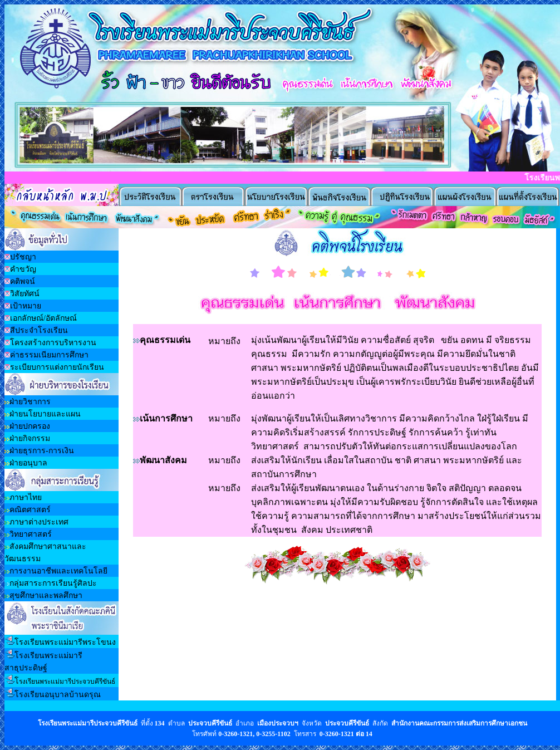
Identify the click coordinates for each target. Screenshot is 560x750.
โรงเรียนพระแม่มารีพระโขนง (65, 642)
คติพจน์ (23, 281)
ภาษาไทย (26, 497)
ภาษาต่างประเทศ (39, 522)
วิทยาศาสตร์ (31, 534)
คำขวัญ (23, 269)
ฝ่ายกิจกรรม (30, 438)
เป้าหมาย (26, 306)
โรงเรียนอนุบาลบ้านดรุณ (58, 695)
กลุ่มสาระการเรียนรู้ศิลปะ (53, 583)
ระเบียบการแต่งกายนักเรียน (57, 367)
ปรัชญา (23, 257)
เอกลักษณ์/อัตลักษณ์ (43, 318)
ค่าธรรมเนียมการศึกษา (49, 355)
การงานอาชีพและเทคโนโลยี (58, 571)
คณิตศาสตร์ (30, 510)
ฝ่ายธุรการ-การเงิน (42, 451)
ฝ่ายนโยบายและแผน (45, 414)
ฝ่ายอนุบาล (28, 463)
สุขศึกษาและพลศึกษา (46, 595)
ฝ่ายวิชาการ (30, 402)
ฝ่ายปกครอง (30, 426)
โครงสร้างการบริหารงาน (53, 343)
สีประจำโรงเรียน (39, 330)
